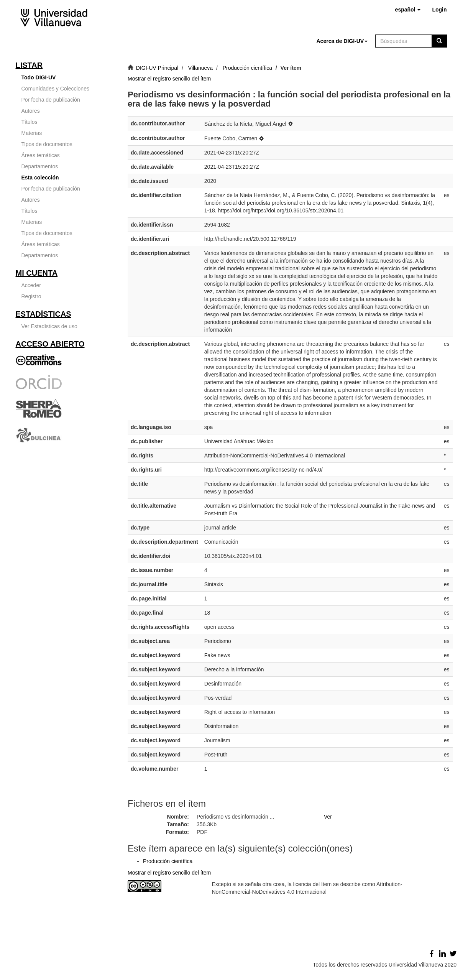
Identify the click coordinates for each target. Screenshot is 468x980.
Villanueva (200, 68)
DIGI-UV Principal (157, 68)
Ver (328, 817)
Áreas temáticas (41, 155)
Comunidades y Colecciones (55, 89)
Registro (31, 296)
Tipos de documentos (47, 144)
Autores (31, 111)
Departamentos (40, 166)
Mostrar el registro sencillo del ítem (169, 79)
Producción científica (247, 68)
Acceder (31, 285)
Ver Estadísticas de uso (49, 326)
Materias (32, 133)
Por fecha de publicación (51, 100)
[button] (408, 10)
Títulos (30, 122)
